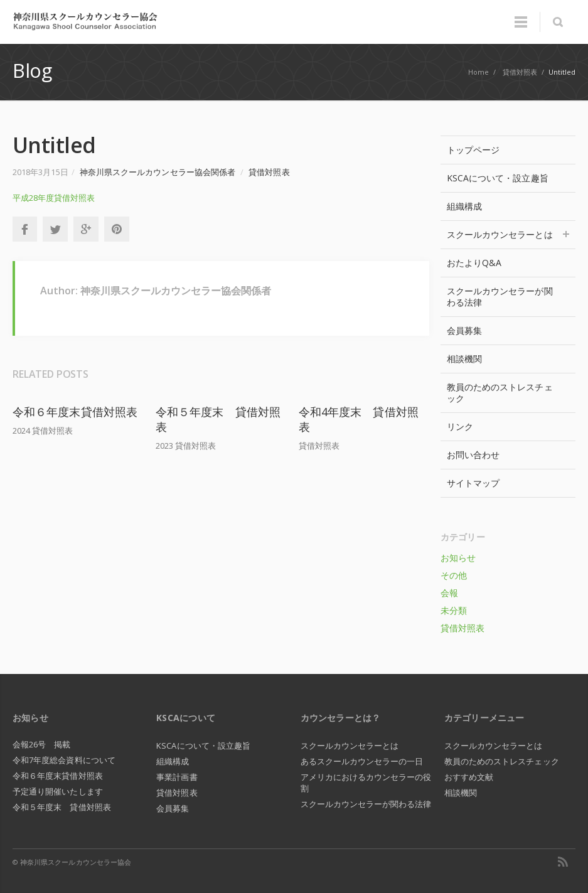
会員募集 (464, 330)
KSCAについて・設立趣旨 (498, 178)
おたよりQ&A (474, 263)
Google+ (86, 229)
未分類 (454, 610)
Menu (521, 22)
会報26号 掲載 (42, 744)
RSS (563, 862)
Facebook (24, 229)
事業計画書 (177, 777)
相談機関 (464, 359)
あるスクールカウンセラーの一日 (362, 761)
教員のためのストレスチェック (500, 393)
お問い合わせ (473, 455)
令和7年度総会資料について (64, 760)
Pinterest (117, 229)
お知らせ (458, 558)
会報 (449, 593)
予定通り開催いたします (58, 791)
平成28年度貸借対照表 (54, 198)
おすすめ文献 (469, 777)
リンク (460, 426)
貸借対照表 (269, 172)
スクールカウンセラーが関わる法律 (500, 297)
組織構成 (464, 206)
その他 (454, 575)
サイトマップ (473, 483)
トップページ (473, 150)
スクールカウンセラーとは (508, 234)
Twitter (55, 229)
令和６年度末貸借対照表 (75, 412)
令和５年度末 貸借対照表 (62, 807)
